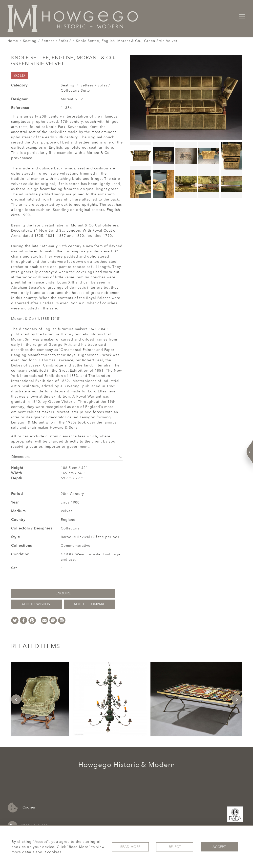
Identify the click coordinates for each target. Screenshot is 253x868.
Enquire (63, 593)
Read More (130, 847)
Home (13, 41)
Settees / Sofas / (56, 41)
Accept (219, 847)
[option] (40, 699)
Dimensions (67, 457)
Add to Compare (89, 604)
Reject (175, 847)
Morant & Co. (73, 99)
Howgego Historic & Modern (127, 765)
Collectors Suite (75, 91)
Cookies (22, 808)
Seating (30, 41)
